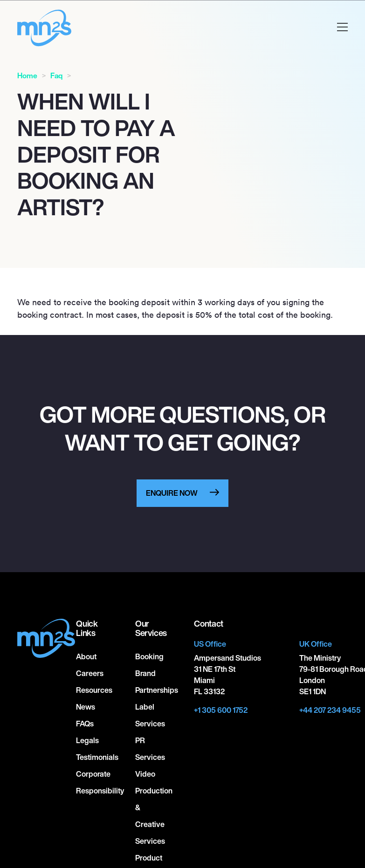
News (86, 707)
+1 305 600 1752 (221, 710)
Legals (87, 740)
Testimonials (97, 757)
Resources (94, 690)
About (86, 656)
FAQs (85, 724)
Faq (56, 76)
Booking (149, 656)
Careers (90, 673)
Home (27, 76)
